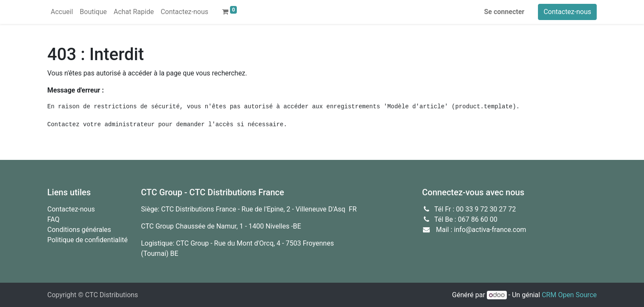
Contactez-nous (567, 12)
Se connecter (505, 12)
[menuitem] (62, 12)
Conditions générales (79, 230)
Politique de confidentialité (88, 240)
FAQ (53, 219)
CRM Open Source (569, 295)
